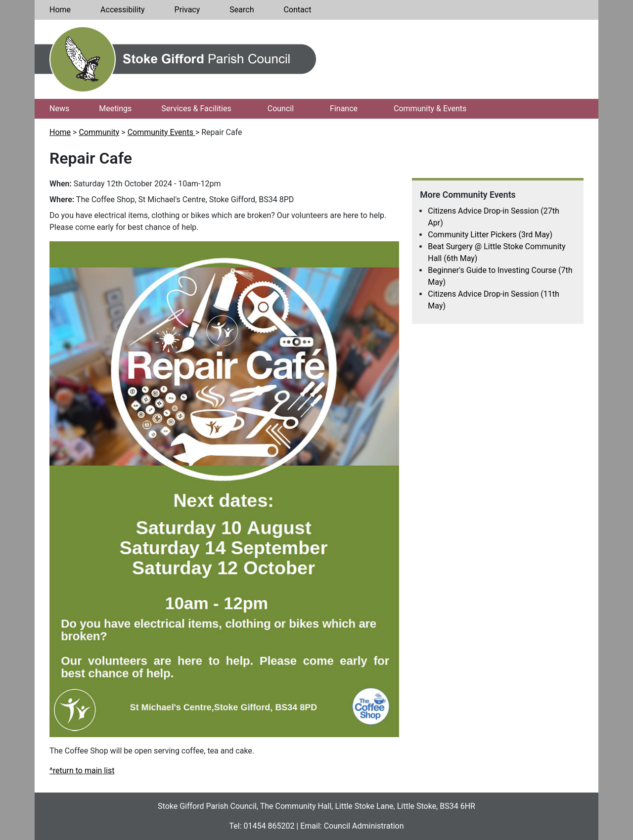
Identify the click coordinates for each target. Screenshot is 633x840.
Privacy (187, 10)
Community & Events (430, 109)
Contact (297, 10)
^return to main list (82, 771)
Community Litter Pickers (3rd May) (490, 235)
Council (281, 109)
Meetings (115, 109)
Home (60, 10)
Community (99, 132)
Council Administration (364, 826)
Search (242, 10)
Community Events (161, 132)
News (59, 109)
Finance (344, 109)
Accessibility (123, 10)
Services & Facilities (196, 109)
